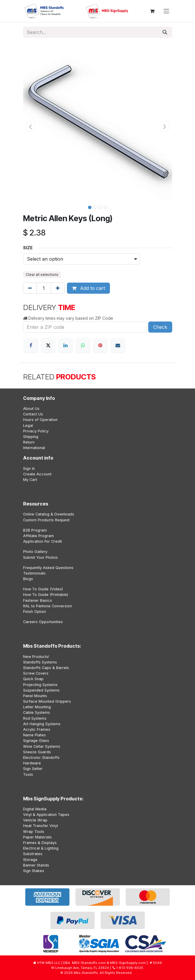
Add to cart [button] (88, 288)
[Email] (118, 345)
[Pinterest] (100, 345)
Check (160, 327)
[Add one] (58, 288)
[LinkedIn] (65, 345)
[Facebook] (31, 345)
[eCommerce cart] (152, 11)
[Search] (165, 32)
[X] (48, 345)
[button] (31, 126)
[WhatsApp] (83, 345)
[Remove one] (30, 288)
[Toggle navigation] (166, 11)
